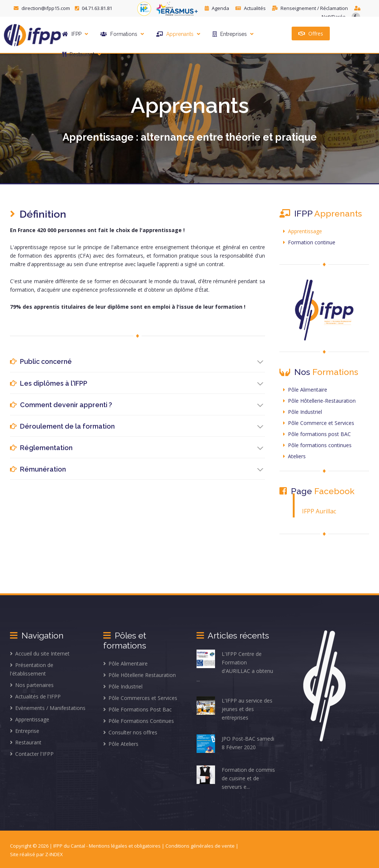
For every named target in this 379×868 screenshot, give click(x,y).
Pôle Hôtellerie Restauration (140, 675)
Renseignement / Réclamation (311, 8)
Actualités (251, 8)
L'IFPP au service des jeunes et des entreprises (234, 709)
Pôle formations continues (317, 445)
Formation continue (309, 242)
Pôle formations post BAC (317, 434)
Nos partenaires (32, 685)
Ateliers (294, 456)
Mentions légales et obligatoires (125, 846)
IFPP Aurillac (319, 511)
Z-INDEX (54, 854)
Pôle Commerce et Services (319, 423)
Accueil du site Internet (40, 653)
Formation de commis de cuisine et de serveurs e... (236, 778)
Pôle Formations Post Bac (137, 709)
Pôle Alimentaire (305, 390)
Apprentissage (303, 231)
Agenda (217, 8)
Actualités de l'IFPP (35, 696)
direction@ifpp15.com (42, 8)
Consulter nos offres (130, 732)
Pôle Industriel (303, 412)
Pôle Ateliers (121, 744)
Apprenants (178, 34)
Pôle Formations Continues (139, 721)
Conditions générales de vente (201, 846)
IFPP (75, 34)
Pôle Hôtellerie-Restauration (319, 401)
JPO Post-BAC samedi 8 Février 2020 (235, 744)
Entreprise (25, 731)
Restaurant (82, 54)
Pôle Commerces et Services (140, 698)
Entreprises (233, 34)
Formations (122, 34)
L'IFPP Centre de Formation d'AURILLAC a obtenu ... (235, 666)
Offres (311, 33)
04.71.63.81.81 (93, 8)
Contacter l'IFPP (32, 754)
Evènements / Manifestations (48, 708)
